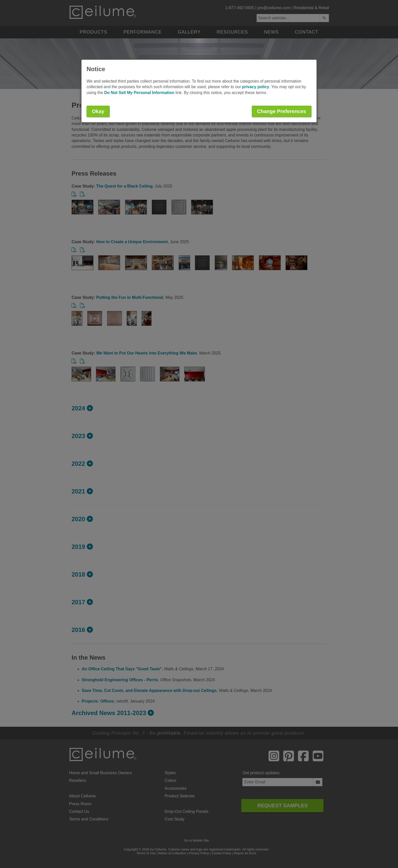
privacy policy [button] (256, 87)
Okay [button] (98, 111)
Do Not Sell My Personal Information (139, 93)
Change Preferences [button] (282, 111)
